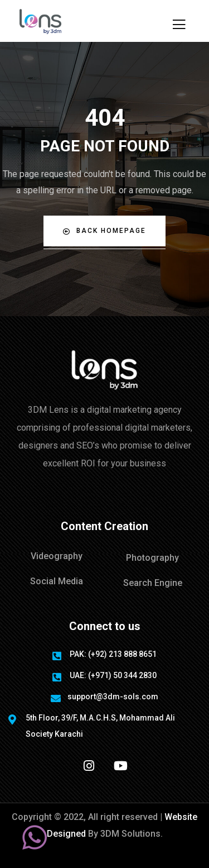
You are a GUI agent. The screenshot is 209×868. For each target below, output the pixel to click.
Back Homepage (104, 231)
